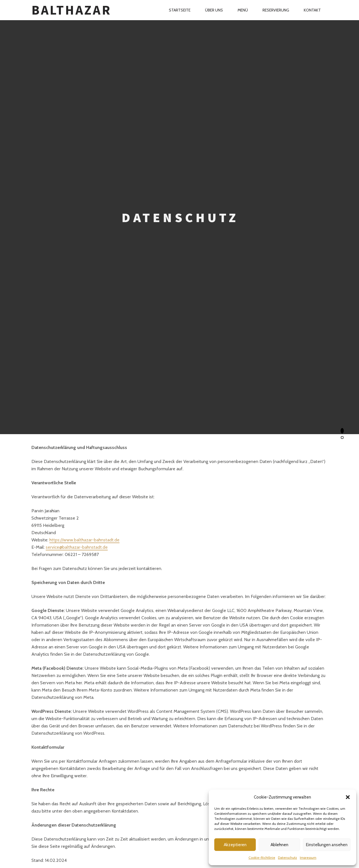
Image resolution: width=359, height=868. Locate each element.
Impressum (308, 857)
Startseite (180, 10)
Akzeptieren (235, 845)
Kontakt (312, 10)
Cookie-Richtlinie (262, 857)
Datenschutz (287, 857)
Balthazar (71, 10)
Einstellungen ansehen (327, 845)
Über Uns (214, 10)
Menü (243, 10)
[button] (348, 797)
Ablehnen (279, 845)
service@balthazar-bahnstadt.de (77, 547)
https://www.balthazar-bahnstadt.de (84, 540)
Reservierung (276, 10)
